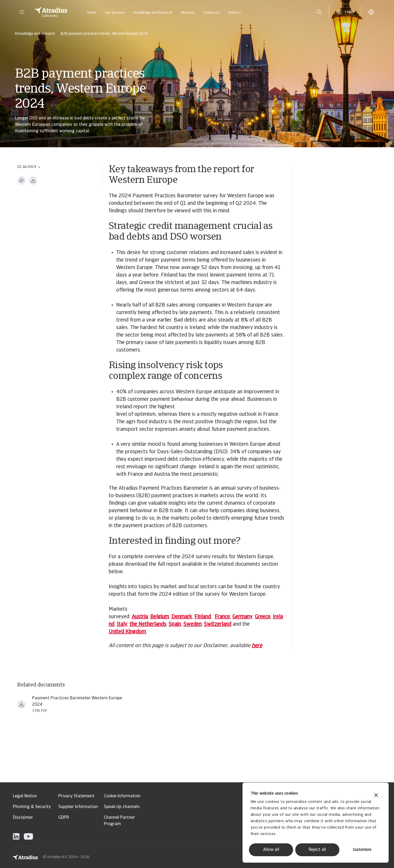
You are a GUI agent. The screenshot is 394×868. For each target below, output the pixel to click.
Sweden (192, 624)
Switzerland (218, 624)
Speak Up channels (122, 807)
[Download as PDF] (33, 180)
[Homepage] (51, 12)
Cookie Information (122, 796)
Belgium (160, 617)
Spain (175, 624)
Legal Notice (25, 796)
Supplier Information (78, 807)
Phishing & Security (32, 807)
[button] (22, 12)
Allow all (271, 850)
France (222, 617)
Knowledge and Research (153, 13)
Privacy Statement (76, 796)
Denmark (182, 617)
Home (92, 13)
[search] (319, 12)
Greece (263, 617)
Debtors (235, 13)
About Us (188, 13)
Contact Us (212, 13)
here (257, 646)
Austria (140, 617)
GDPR (64, 818)
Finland (203, 617)
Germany (242, 617)
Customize (362, 850)
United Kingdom (127, 632)
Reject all (317, 850)
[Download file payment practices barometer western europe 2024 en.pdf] (21, 704)
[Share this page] (21, 180)
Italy (122, 624)
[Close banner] (376, 796)
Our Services (115, 13)
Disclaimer (23, 818)
